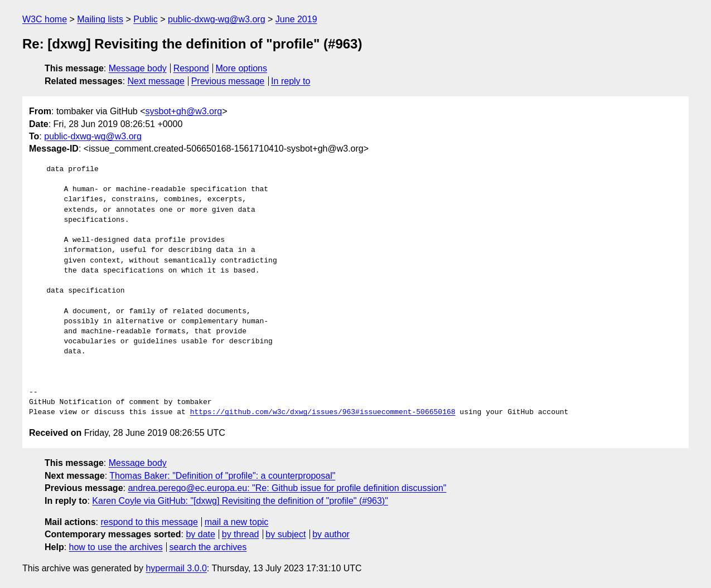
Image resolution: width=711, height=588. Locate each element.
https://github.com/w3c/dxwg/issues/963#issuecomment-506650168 (323, 412)
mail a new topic (237, 522)
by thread (241, 534)
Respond (191, 68)
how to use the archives (116, 547)
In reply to (291, 81)
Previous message (228, 81)
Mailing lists (100, 19)
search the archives (208, 547)
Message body (138, 68)
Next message (156, 81)
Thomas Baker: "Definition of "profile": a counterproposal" (222, 476)
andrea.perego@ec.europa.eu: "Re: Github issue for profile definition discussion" (287, 488)
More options (242, 68)
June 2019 (296, 19)
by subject (286, 534)
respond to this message (149, 522)
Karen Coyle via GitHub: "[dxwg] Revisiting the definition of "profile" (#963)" (240, 501)
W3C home (45, 19)
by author (331, 534)
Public (146, 19)
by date (200, 534)
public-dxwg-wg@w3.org (217, 19)
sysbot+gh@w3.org (184, 111)
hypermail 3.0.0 (176, 568)
